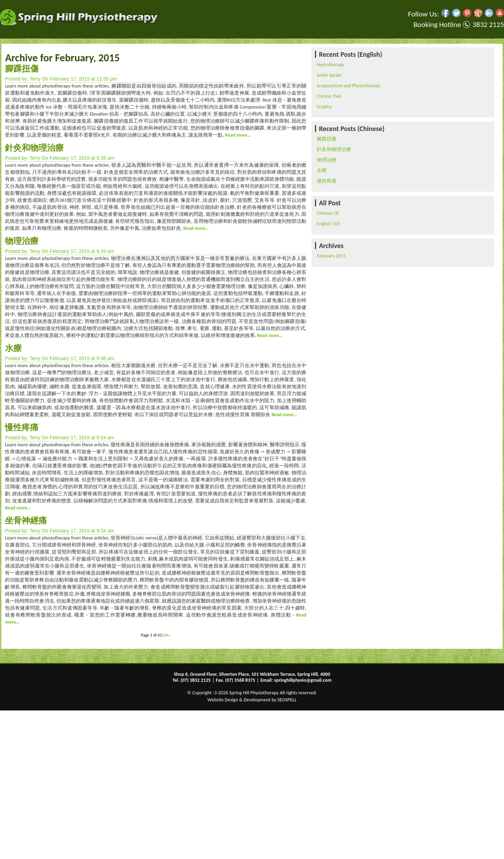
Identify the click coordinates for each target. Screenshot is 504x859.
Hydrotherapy (330, 65)
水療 (13, 348)
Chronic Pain (329, 96)
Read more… (237, 135)
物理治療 (22, 241)
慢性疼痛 (22, 427)
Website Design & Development (239, 700)
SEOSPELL (287, 700)
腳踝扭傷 (22, 68)
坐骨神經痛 (26, 520)
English (324, 224)
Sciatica (324, 107)
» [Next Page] (169, 635)
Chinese (325, 213)
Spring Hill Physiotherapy (254, 693)
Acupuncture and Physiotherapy (348, 86)
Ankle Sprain (329, 75)
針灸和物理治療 (34, 148)
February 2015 (331, 256)
